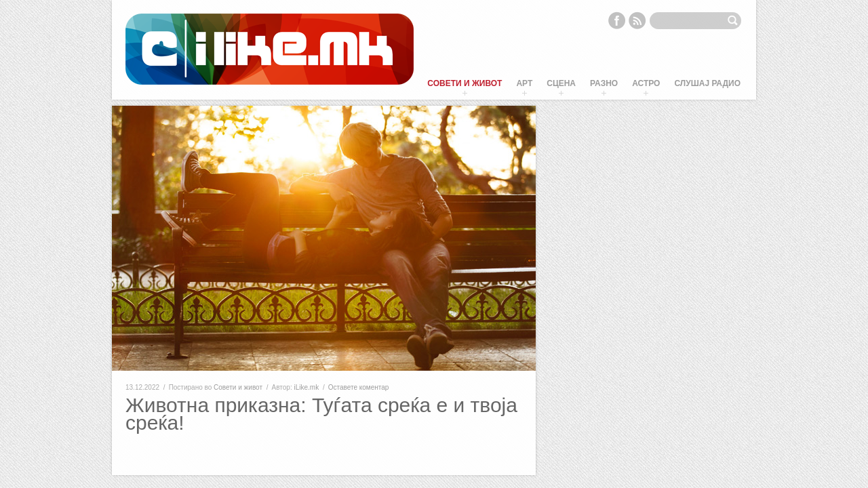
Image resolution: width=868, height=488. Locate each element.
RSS (637, 20)
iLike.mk (306, 387)
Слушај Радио (707, 83)
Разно (604, 83)
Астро (646, 83)
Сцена (561, 83)
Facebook (616, 20)
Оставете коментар (359, 387)
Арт (524, 83)
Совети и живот (465, 83)
